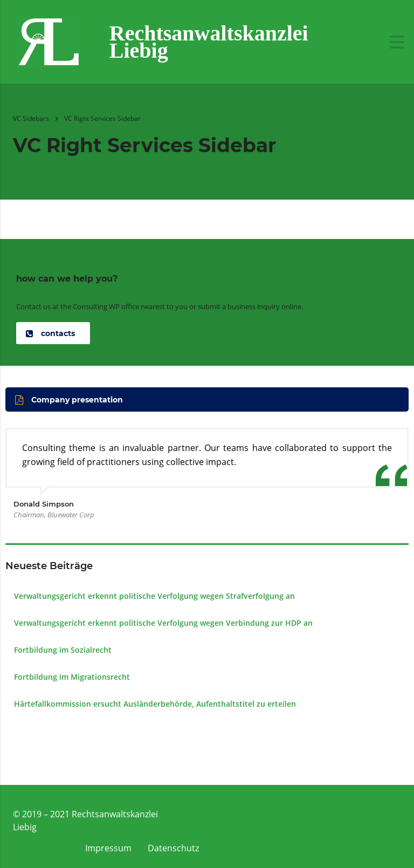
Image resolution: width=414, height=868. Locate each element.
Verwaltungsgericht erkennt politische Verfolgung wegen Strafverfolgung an (154, 596)
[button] (53, 333)
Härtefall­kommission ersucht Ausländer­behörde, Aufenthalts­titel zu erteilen (155, 704)
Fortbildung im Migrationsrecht (72, 677)
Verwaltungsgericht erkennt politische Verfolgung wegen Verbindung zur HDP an (163, 623)
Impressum (108, 848)
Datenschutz (173, 848)
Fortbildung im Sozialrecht (63, 650)
